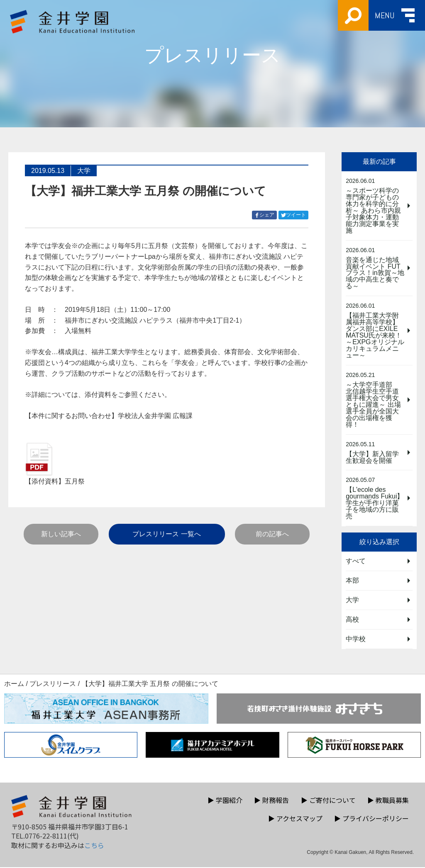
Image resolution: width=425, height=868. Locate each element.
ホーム (14, 684)
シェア (266, 215)
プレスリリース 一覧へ (166, 534)
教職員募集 (388, 801)
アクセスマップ (295, 819)
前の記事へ (272, 534)
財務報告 (271, 801)
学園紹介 (225, 801)
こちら (94, 846)
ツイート (295, 215)
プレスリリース (53, 684)
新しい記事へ (61, 534)
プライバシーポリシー (371, 819)
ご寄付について (328, 801)
